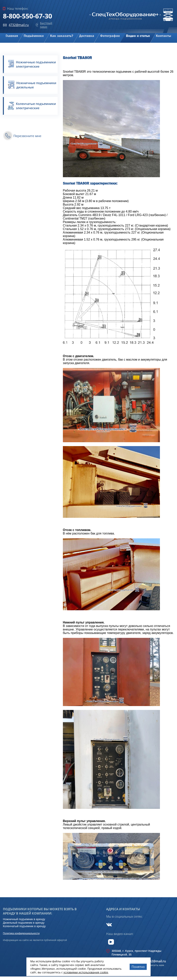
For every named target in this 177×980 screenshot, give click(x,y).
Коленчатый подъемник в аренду (24, 926)
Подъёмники (34, 36)
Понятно (138, 967)
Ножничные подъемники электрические (36, 64)
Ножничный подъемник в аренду (24, 919)
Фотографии (110, 36)
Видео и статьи (138, 36)
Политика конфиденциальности (21, 933)
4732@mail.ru (19, 25)
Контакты (164, 36)
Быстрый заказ (46, 25)
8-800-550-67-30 (27, 16)
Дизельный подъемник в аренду (24, 923)
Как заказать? (62, 36)
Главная (12, 36)
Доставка (87, 36)
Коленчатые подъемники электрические (36, 106)
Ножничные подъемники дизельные (36, 85)
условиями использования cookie (86, 972)
